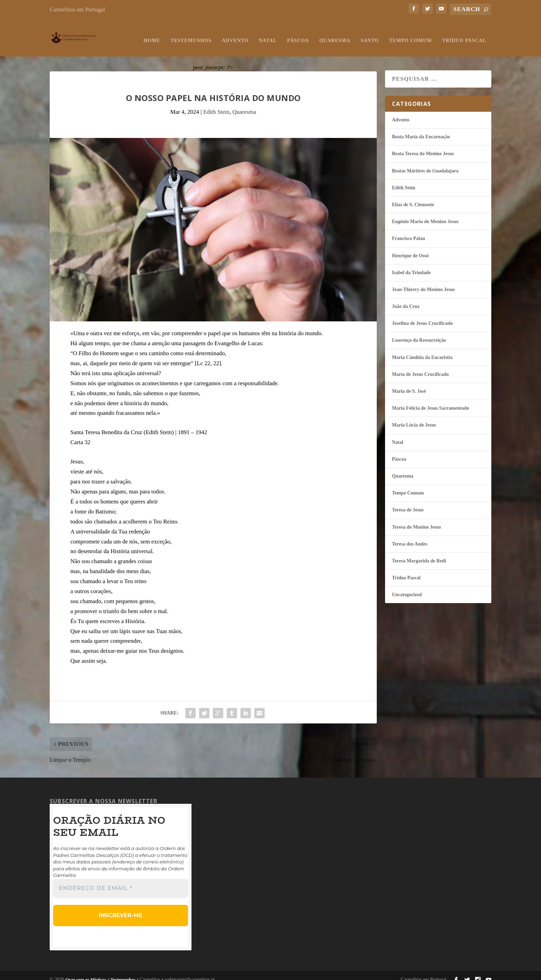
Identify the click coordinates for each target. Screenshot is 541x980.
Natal (268, 34)
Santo (370, 34)
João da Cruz (406, 299)
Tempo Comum (410, 34)
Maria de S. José (409, 384)
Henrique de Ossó (410, 249)
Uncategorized (407, 588)
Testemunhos (191, 34)
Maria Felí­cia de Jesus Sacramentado (430, 401)
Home (152, 34)
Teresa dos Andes (410, 537)
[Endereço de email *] (121, 882)
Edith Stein (216, 105)
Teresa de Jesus (408, 503)
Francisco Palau (409, 232)
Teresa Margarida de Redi (419, 554)
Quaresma (335, 34)
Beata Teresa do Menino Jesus (423, 147)
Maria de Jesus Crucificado (420, 367)
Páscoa (298, 34)
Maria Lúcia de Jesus (414, 418)
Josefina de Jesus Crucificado (422, 316)
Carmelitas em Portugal (77, 9)
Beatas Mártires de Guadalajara (425, 164)
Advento (235, 34)
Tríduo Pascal (464, 34)
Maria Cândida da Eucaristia (422, 351)
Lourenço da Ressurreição (419, 333)
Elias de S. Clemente (413, 198)
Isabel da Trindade (411, 266)
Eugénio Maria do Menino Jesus (425, 215)
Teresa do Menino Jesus (416, 520)
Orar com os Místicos (86, 972)
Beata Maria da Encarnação (421, 130)
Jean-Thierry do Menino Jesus (423, 283)
